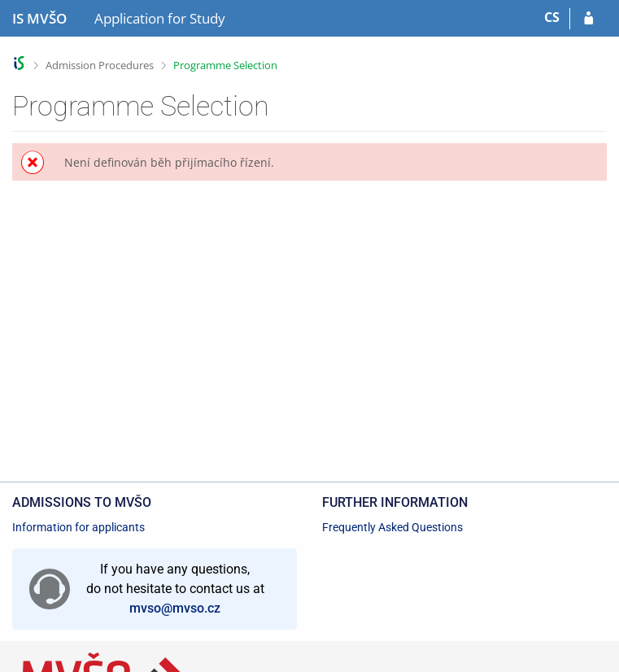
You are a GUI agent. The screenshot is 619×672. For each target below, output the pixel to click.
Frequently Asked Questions (392, 527)
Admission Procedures (100, 65)
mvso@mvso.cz (175, 608)
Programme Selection (225, 65)
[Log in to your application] (588, 19)
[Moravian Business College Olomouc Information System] (39, 19)
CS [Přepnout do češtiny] (552, 17)
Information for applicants (78, 527)
